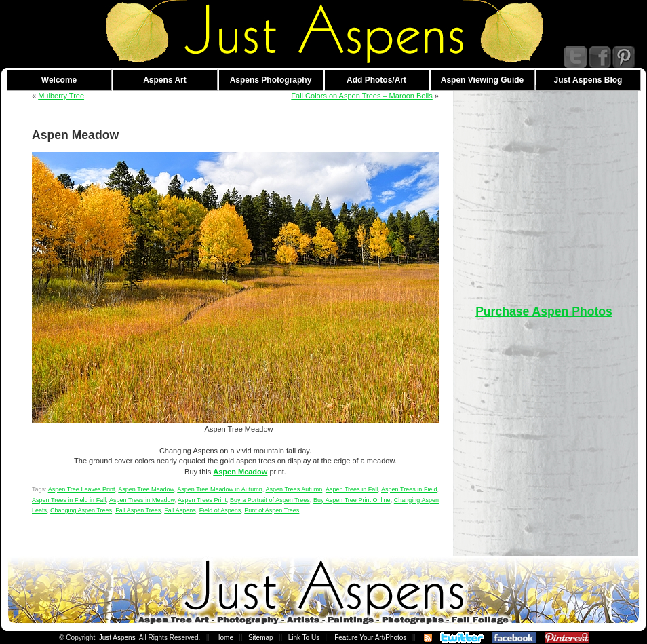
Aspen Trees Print (202, 500)
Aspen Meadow (240, 472)
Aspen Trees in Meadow (142, 500)
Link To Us (304, 638)
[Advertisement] (544, 186)
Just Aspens (117, 638)
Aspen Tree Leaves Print (82, 489)
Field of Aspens (220, 510)
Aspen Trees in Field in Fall (69, 500)
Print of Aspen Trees (272, 510)
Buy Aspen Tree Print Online (352, 500)
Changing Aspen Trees (81, 510)
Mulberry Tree (61, 96)
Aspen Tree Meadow (146, 489)
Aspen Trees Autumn (294, 489)
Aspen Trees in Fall (352, 489)
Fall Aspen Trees (138, 510)
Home (224, 638)
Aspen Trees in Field (409, 489)
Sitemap (261, 638)
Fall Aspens (180, 510)
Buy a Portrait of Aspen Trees (270, 500)
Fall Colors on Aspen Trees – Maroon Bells (362, 96)
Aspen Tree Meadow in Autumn (220, 489)
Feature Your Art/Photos (370, 638)
